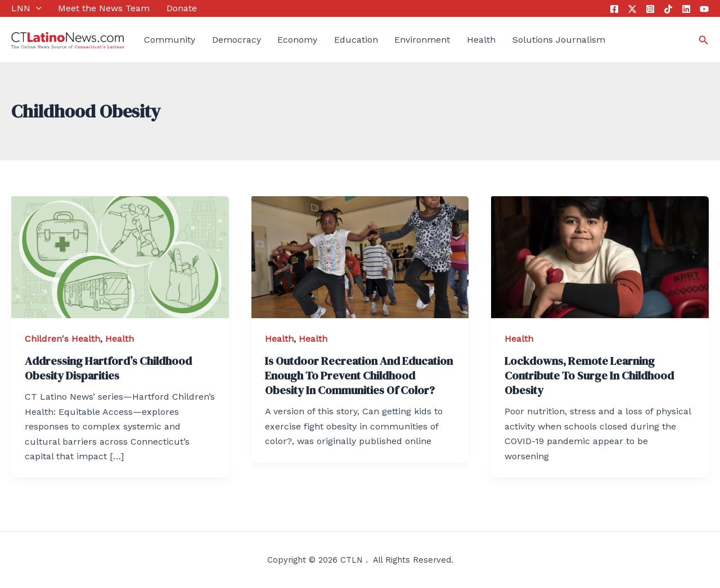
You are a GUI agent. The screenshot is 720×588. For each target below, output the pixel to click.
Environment (422, 40)
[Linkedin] (686, 9)
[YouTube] (704, 9)
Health (481, 40)
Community (170, 40)
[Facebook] (614, 9)
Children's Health (62, 339)
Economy (297, 40)
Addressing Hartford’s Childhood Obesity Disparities (108, 368)
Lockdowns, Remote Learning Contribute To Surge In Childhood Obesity (589, 376)
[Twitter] (632, 9)
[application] (36, 8)
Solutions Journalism (559, 40)
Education (356, 40)
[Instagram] (650, 9)
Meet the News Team (104, 8)
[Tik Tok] (668, 9)
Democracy (237, 40)
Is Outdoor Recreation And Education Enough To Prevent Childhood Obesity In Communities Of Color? (359, 376)
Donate (182, 8)
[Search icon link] (704, 40)
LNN (26, 8)
